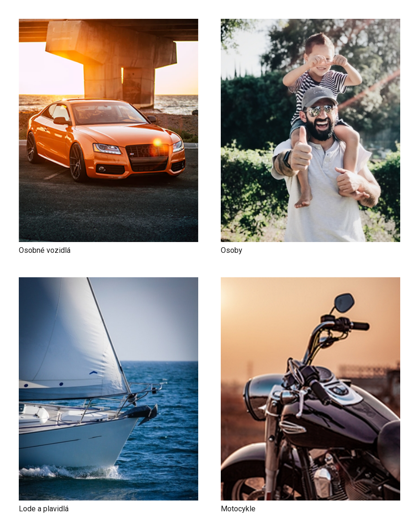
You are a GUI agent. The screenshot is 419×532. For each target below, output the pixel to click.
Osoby (232, 250)
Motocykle (238, 509)
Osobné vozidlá (45, 250)
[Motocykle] (310, 284)
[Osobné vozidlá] (109, 25)
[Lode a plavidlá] (109, 284)
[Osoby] (310, 25)
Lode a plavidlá (44, 509)
